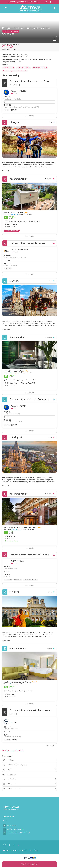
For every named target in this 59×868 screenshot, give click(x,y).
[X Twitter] (14, 845)
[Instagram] (19, 845)
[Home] (4, 845)
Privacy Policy (33, 850)
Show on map (14, 214)
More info (6, 171)
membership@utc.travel (15, 829)
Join (45, 2)
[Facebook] (9, 845)
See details (30, 116)
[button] (6, 142)
